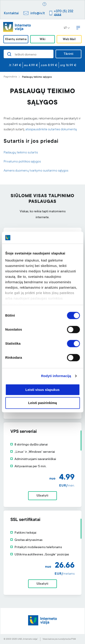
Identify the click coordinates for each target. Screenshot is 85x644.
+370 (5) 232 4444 (64, 13)
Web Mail (69, 40)
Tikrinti (68, 54)
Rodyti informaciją (56, 376)
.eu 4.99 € (31, 65)
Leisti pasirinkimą (42, 403)
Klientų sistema (16, 40)
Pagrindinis (10, 77)
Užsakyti (42, 496)
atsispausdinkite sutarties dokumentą (51, 130)
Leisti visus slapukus (42, 390)
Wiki (42, 40)
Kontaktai (11, 13)
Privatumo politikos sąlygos (22, 162)
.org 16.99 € (68, 65)
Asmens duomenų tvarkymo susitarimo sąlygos (36, 171)
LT (67, 28)
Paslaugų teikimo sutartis (21, 153)
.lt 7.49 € (15, 65)
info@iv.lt (38, 13)
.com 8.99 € (49, 65)
